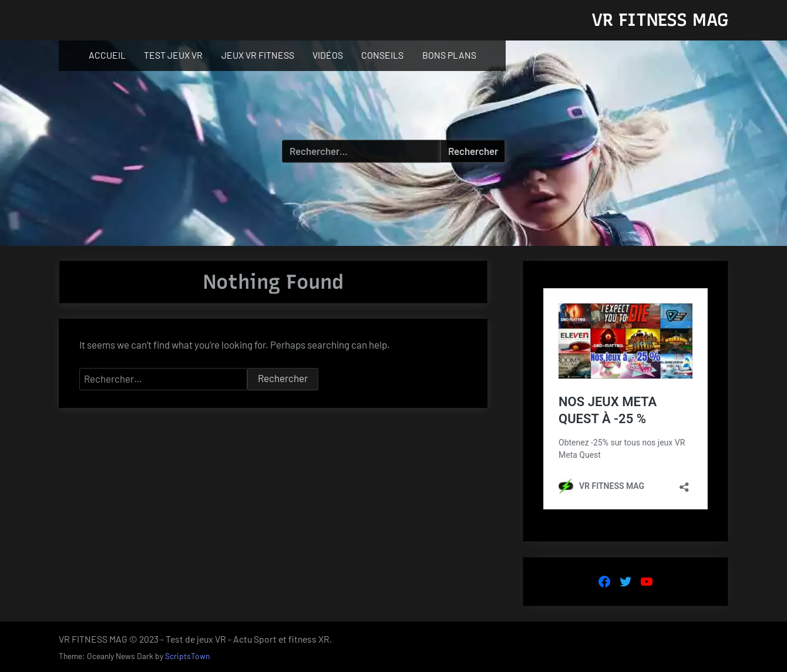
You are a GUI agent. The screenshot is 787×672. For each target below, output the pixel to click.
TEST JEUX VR (173, 55)
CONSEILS (382, 55)
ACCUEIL (107, 55)
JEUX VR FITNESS (258, 55)
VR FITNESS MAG (660, 20)
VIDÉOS (328, 55)
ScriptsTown (187, 656)
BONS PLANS (449, 55)
